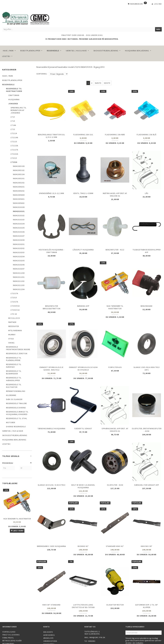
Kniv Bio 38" (147, 526)
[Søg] (158, 29)
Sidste (107, 83)
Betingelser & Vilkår (12, 617)
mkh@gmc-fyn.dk (97, 614)
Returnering (8, 620)
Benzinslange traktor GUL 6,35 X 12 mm (52, 134)
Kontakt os (8, 623)
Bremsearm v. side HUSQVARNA (52, 526)
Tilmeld (131, 624)
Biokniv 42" (83, 526)
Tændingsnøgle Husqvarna (52, 414)
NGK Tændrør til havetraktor (17, 519)
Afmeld (141, 624)
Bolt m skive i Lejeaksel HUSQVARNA (83, 469)
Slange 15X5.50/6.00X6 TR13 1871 (147, 356)
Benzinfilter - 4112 (115, 243)
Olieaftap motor (115, 582)
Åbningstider (9, 626)
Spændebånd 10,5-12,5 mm (52, 189)
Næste (98, 83)
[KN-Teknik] (30, 18)
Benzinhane (147, 296)
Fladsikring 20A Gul (83, 133)
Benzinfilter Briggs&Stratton (52, 298)
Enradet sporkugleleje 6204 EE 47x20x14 (83, 356)
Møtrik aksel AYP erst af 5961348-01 (115, 190)
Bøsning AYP (83, 296)
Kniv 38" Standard (52, 582)
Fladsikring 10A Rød (115, 133)
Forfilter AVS (115, 355)
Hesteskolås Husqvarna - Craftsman (52, 244)
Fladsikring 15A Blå (147, 133)
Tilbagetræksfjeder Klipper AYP (147, 244)
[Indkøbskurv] (137, 4)
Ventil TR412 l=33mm (83, 189)
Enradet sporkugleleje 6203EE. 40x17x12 (52, 356)
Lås (147, 189)
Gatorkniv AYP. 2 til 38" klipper (147, 583)
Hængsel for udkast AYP (147, 467)
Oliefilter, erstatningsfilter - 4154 (147, 415)
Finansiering (8, 629)
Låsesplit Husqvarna (83, 243)
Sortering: (42, 74)
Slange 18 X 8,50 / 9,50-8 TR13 (52, 467)
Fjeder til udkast (83, 414)
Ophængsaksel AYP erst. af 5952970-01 (115, 415)
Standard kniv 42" (115, 526)
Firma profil (8, 614)
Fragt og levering (11, 611)
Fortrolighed (9, 608)
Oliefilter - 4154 (115, 467)
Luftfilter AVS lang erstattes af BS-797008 (83, 583)
